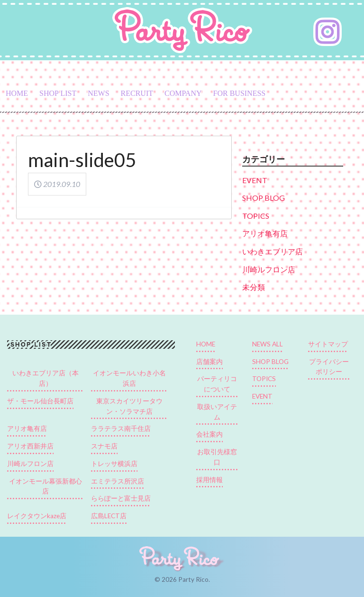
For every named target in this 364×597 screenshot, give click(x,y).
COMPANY (183, 93)
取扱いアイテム (217, 412)
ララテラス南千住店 (121, 429)
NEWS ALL (268, 344)
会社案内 (209, 434)
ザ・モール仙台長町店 (40, 401)
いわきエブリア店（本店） (45, 378)
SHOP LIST (58, 93)
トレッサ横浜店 (114, 464)
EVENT (255, 180)
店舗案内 (209, 362)
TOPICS (256, 216)
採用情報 (209, 480)
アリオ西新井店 (30, 446)
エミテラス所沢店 (118, 481)
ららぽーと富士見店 (121, 498)
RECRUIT (137, 93)
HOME (17, 93)
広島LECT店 (109, 516)
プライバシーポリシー (329, 367)
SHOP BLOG (264, 198)
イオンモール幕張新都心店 (45, 486)
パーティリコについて (217, 384)
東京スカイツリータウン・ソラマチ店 (129, 406)
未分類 (254, 287)
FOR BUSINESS (240, 93)
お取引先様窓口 (217, 457)
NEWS (98, 93)
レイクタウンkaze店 (37, 516)
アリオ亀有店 (265, 233)
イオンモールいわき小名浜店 (129, 378)
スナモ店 (104, 446)
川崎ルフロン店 (269, 269)
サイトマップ (328, 344)
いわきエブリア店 (273, 251)
